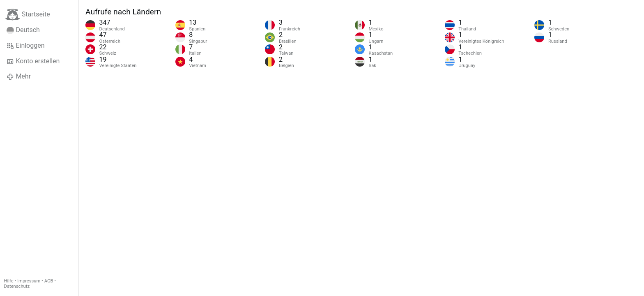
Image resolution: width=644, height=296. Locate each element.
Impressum (29, 281)
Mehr (19, 76)
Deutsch (23, 30)
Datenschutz (17, 286)
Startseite (28, 15)
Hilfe (9, 281)
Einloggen (26, 46)
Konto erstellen (33, 61)
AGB (49, 281)
